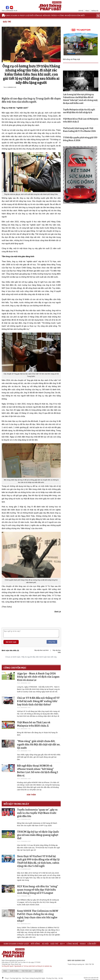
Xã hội (43, 15)
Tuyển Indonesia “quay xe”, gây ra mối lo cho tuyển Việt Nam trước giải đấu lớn (37, 813)
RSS (5, 971)
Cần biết (81, 15)
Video (73, 15)
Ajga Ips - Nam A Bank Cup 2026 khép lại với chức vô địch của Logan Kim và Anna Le (38, 677)
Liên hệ (81, 11)
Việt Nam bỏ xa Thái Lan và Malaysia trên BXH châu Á (34, 724)
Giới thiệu (14, 971)
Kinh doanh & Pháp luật (18, 15)
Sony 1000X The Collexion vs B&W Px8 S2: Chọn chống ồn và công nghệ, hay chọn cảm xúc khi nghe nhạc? (38, 916)
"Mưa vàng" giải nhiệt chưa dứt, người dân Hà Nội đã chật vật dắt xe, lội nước (39, 744)
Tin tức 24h (27, 971)
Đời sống (35, 15)
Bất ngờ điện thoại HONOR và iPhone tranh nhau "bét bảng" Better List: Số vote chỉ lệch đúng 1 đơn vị (38, 771)
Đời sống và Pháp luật (71, 59)
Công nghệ (65, 15)
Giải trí (50, 15)
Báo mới (38, 971)
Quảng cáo (95, 11)
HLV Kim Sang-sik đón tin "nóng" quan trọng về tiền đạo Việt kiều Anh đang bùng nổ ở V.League (38, 890)
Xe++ (56, 15)
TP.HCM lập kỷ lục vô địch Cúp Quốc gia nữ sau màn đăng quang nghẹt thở (38, 835)
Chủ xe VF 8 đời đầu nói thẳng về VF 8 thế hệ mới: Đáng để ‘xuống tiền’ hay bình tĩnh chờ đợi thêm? (38, 701)
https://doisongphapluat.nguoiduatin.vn (13, 960)
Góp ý (87, 11)
